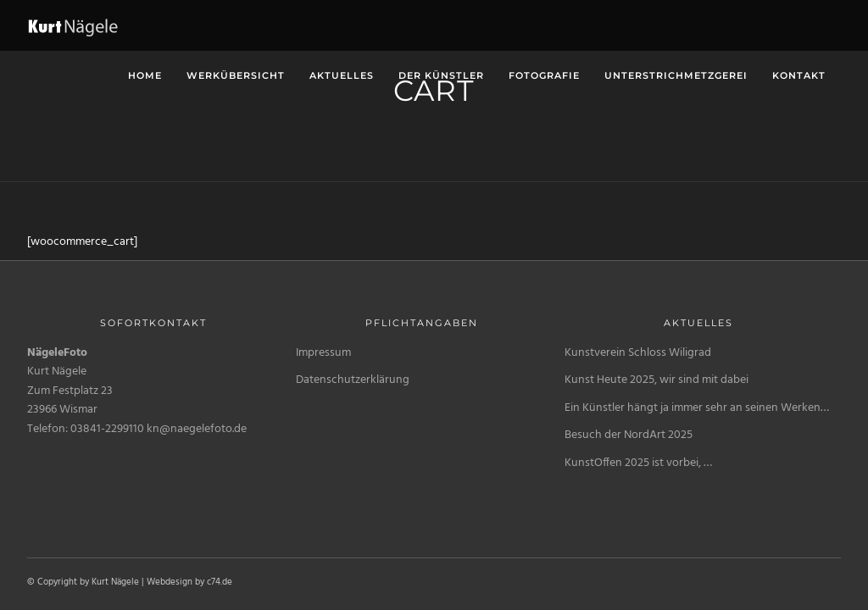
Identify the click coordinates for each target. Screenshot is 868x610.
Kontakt (799, 75)
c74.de (220, 582)
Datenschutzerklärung (353, 380)
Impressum (323, 353)
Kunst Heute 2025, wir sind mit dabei (657, 380)
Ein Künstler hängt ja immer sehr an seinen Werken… (697, 408)
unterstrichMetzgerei (676, 75)
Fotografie (544, 75)
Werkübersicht (236, 75)
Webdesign (170, 582)
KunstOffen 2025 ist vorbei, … (638, 463)
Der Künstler (441, 75)
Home (145, 75)
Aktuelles (342, 75)
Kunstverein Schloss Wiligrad (638, 353)
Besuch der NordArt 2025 (629, 435)
